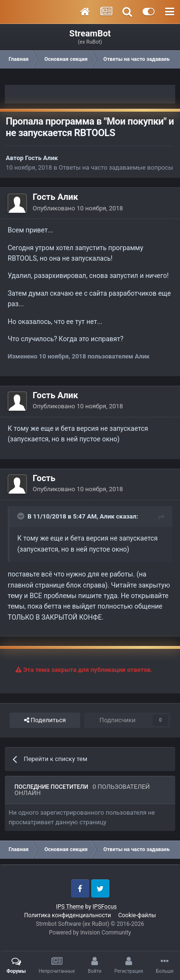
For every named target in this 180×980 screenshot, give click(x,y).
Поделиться (45, 720)
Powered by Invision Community (90, 933)
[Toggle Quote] (22, 516)
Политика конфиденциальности (67, 915)
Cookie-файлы (137, 915)
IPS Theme (70, 907)
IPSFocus (105, 907)
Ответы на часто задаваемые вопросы (116, 167)
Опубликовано (78, 208)
